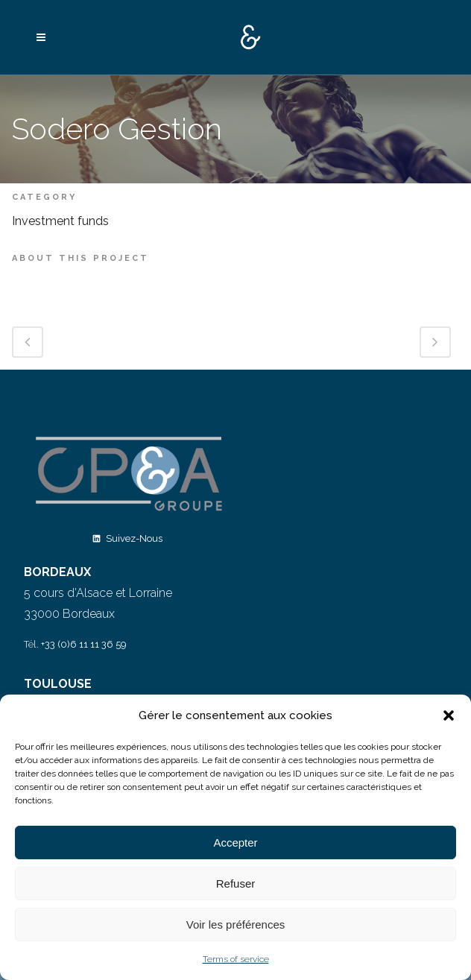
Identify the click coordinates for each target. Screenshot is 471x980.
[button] (449, 715)
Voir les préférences (236, 924)
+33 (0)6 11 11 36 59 (84, 644)
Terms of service (236, 959)
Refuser (236, 883)
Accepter (235, 843)
